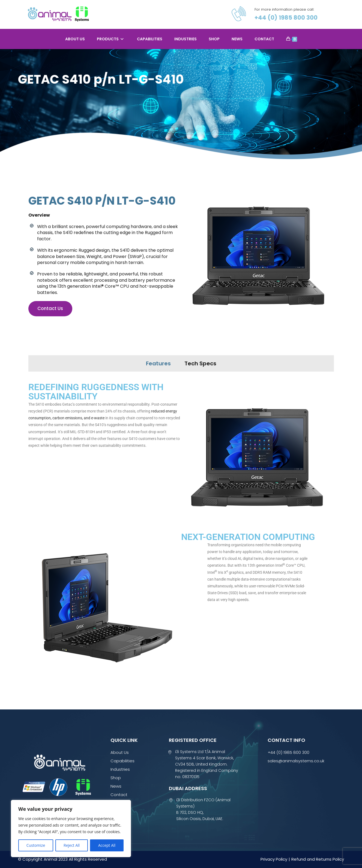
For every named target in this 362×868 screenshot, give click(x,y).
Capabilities (122, 761)
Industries (120, 769)
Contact (119, 795)
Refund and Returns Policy (318, 859)
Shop (116, 778)
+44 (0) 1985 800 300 (287, 18)
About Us (120, 752)
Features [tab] (158, 363)
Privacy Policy (274, 859)
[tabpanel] (181, 532)
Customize (36, 845)
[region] (71, 828)
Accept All (107, 845)
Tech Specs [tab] (200, 363)
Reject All (72, 845)
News (116, 786)
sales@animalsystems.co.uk (296, 761)
